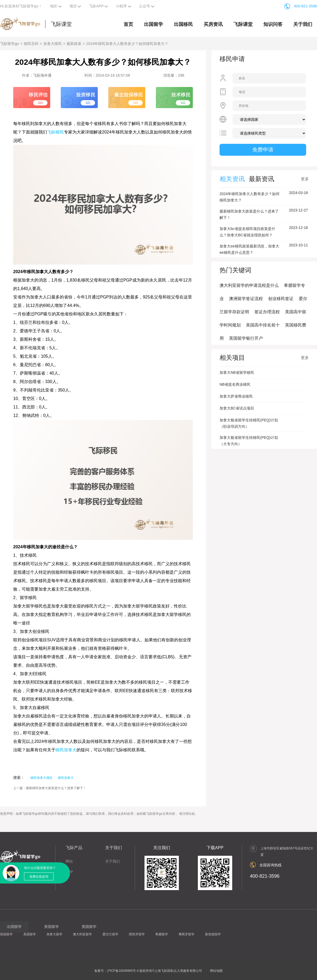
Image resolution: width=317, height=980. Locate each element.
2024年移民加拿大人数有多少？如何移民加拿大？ (127, 44)
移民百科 (31, 44)
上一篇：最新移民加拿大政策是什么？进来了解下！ (50, 788)
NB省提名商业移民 (235, 384)
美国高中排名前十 (263, 325)
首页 (128, 24)
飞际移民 (55, 132)
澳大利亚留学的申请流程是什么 (249, 285)
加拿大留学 (54, 934)
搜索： (19, 777)
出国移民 (183, 24)
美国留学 (30, 934)
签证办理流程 (267, 312)
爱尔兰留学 (110, 934)
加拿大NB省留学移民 (237, 372)
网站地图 (216, 971)
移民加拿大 (66, 750)
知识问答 (273, 24)
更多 (305, 179)
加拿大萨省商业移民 (236, 396)
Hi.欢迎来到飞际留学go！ (21, 6)
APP (69, 872)
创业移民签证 (281, 299)
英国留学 (6, 934)
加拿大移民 (53, 44)
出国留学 (153, 24)
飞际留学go (10, 44)
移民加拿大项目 (41, 778)
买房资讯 (213, 24)
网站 (69, 861)
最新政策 (74, 44)
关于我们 (303, 24)
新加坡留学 (213, 934)
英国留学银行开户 (246, 338)
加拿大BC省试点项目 (237, 408)
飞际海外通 (42, 75)
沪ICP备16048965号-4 (123, 971)
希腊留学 (162, 934)
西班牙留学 (137, 934)
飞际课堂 (61, 24)
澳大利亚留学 (82, 934)
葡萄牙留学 (187, 934)
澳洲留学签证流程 (246, 299)
